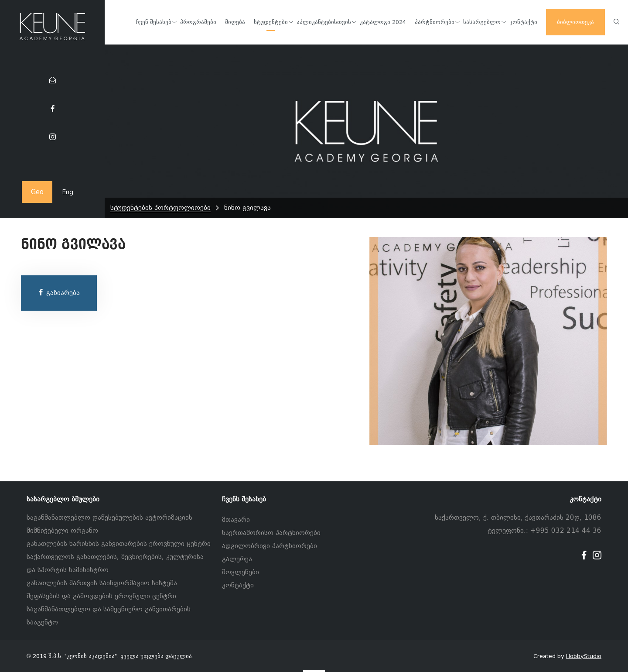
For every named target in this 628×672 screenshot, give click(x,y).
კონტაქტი (238, 585)
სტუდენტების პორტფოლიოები (160, 208)
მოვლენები (241, 572)
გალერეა (237, 559)
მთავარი (236, 520)
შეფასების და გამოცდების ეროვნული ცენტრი (101, 596)
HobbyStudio (584, 656)
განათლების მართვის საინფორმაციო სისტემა (102, 583)
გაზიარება (59, 293)
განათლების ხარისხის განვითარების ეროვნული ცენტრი (119, 544)
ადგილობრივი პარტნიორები (270, 546)
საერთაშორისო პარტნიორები (271, 533)
